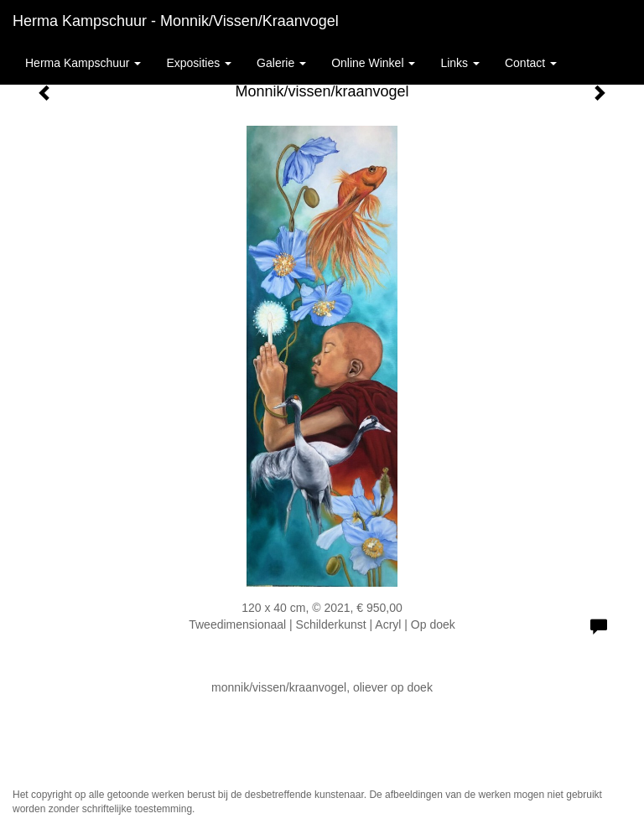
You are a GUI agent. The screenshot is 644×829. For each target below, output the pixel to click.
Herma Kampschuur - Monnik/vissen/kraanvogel (176, 21)
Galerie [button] (281, 63)
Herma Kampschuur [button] (83, 63)
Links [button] (460, 63)
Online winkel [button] (373, 63)
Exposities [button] (199, 63)
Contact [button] (531, 63)
